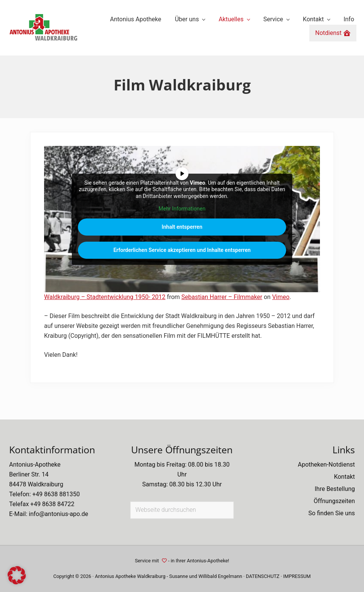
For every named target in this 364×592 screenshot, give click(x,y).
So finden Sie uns (332, 513)
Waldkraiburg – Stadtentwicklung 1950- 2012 (105, 297)
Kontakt (344, 477)
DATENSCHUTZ (263, 576)
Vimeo (281, 297)
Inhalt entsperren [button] (182, 227)
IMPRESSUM (297, 576)
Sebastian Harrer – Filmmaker (222, 297)
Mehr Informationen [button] (182, 209)
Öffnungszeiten (334, 501)
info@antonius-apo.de (59, 514)
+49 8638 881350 (56, 494)
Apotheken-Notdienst (326, 465)
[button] (17, 575)
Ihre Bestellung (335, 489)
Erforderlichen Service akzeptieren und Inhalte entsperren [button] (182, 250)
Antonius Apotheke (116, 576)
